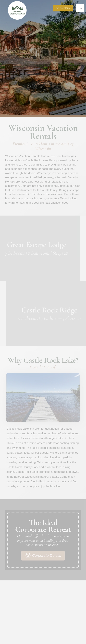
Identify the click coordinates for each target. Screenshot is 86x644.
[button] (80, 8)
